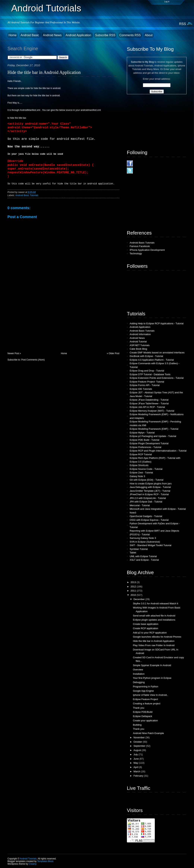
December (140, 599)
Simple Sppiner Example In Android (152, 665)
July (136, 754)
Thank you (139, 708)
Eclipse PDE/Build (143, 712)
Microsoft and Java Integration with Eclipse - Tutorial (158, 509)
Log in (167, 2)
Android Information (140, 334)
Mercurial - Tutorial (140, 505)
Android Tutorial (138, 342)
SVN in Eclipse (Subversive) (145, 542)
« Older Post (113, 353)
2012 (134, 587)
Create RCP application (145, 628)
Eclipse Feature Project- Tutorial (147, 382)
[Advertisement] (35, 326)
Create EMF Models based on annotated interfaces (157, 353)
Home (13, 35)
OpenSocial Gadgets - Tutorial (146, 516)
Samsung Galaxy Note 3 (143, 538)
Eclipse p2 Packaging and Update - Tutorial (153, 436)
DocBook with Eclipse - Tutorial (146, 356)
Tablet (133, 553)
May (136, 763)
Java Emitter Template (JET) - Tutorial (150, 491)
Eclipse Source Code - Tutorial (146, 469)
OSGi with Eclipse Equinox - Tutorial (149, 520)
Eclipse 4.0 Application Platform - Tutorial (152, 360)
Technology (136, 253)
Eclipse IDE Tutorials (141, 389)
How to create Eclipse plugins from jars (151, 484)
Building (137, 725)
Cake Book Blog (138, 349)
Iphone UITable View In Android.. (150, 695)
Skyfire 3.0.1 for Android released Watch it (155, 604)
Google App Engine (143, 691)
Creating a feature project (147, 704)
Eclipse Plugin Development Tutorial (149, 443)
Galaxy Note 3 (137, 476)
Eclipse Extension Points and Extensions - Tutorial (157, 378)
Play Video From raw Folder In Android (154, 645)
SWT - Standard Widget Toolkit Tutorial (151, 545)
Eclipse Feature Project (145, 699)
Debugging (139, 682)
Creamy (33, 864)
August (138, 750)
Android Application (79, 35)
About (149, 35)
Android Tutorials (46, 8)
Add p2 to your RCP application (150, 633)
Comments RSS (130, 35)
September (140, 746)
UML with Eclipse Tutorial (143, 556)
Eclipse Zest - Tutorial (141, 473)
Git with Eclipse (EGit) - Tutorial (147, 480)
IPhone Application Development (147, 250)
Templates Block (45, 861)
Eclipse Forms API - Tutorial (145, 385)
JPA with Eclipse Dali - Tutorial (146, 502)
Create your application (145, 721)
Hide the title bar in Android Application (44, 72)
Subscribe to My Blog (142, 62)
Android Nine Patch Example (148, 733)
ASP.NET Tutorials (140, 345)
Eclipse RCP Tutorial (141, 454)
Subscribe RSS (105, 35)
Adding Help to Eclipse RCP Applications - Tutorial (157, 323)
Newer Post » (14, 353)
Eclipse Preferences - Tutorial (145, 447)
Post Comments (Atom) (33, 360)
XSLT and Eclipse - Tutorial (144, 560)
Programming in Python (145, 687)
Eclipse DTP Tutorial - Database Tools (150, 374)
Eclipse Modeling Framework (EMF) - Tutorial (154, 429)
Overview (138, 670)
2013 (134, 582)
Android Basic (30, 35)
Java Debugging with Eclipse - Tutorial (150, 487)
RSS (183, 24)
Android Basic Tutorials (27, 195)
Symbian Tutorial (139, 549)
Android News (53, 35)
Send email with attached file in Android (154, 616)
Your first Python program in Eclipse (152, 678)
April (136, 767)
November (140, 737)
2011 (134, 591)
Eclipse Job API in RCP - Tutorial (147, 407)
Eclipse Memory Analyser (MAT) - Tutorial (152, 411)
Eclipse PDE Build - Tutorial (144, 440)
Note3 (133, 513)
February (139, 776)
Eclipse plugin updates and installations (154, 620)
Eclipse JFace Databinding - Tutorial (149, 400)
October (138, 742)
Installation (139, 674)
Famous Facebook (140, 246)
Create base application (146, 624)
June (137, 759)
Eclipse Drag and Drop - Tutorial (147, 371)
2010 (134, 595)
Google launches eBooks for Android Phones (157, 637)
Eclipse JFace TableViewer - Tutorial (149, 403)
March (137, 771)
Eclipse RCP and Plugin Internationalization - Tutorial (158, 451)
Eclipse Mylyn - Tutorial (142, 433)
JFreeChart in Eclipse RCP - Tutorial (149, 494)
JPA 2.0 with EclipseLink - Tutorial (148, 498)
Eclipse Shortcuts (139, 465)
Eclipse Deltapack (142, 716)
